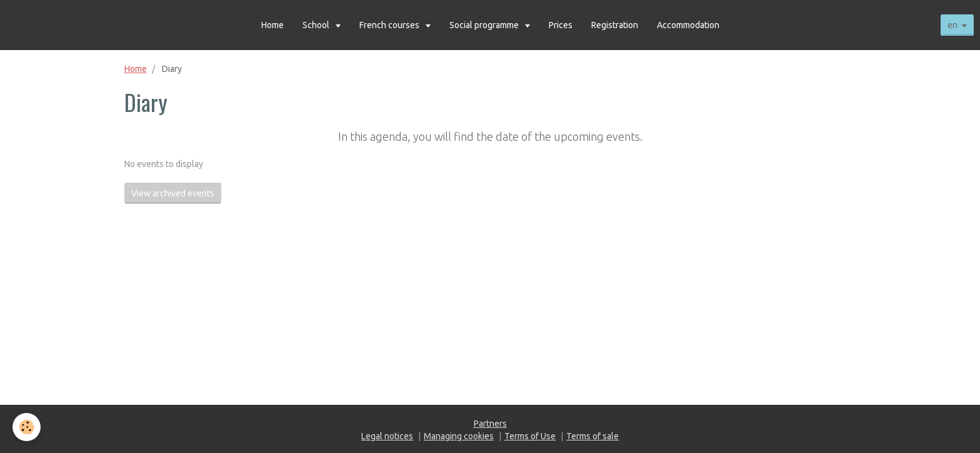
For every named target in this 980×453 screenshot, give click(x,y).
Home (272, 25)
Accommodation (688, 25)
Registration (615, 25)
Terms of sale (592, 436)
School (317, 25)
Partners (490, 424)
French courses (390, 25)
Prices (561, 25)
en (952, 25)
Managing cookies (459, 436)
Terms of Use (530, 436)
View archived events (173, 193)
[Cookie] (27, 427)
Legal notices (387, 436)
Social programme (485, 25)
